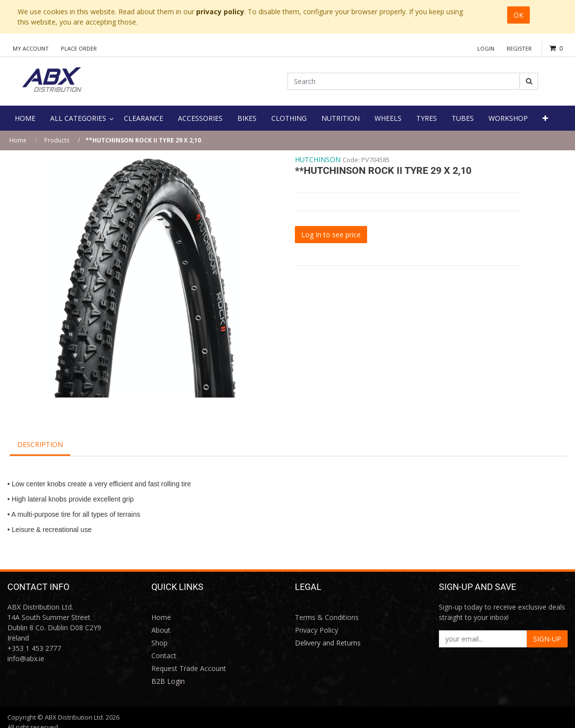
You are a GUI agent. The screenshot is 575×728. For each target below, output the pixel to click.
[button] (545, 118)
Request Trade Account (189, 668)
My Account (31, 48)
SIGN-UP (547, 639)
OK (518, 15)
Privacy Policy (316, 630)
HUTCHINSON (318, 159)
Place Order (79, 48)
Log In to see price (331, 235)
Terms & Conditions (327, 617)
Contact (164, 656)
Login (486, 48)
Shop (159, 643)
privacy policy (220, 12)
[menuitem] (25, 118)
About (161, 630)
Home (18, 140)
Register (519, 48)
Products (57, 140)
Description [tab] (40, 444)
